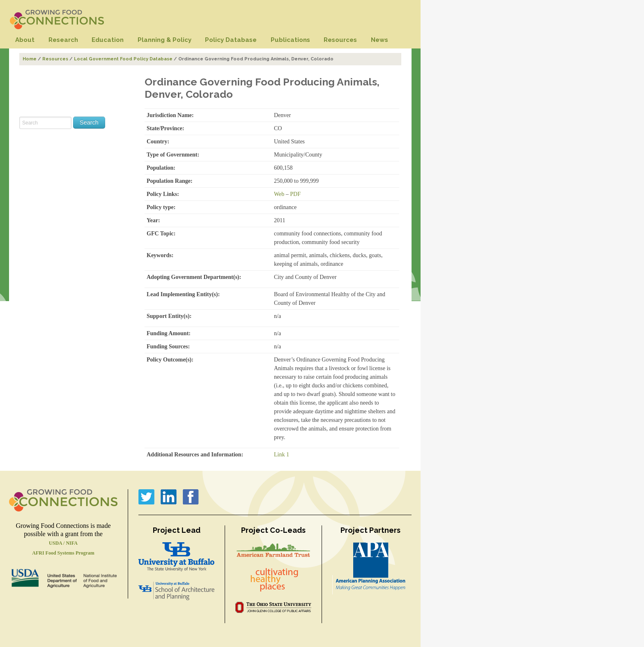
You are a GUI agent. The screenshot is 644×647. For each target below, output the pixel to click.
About (25, 40)
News (379, 40)
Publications (290, 40)
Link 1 (282, 455)
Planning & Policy (164, 40)
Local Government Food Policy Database (123, 59)
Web (279, 194)
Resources (340, 40)
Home (30, 59)
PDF (295, 194)
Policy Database (231, 40)
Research (63, 40)
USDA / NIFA (63, 543)
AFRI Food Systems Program (63, 553)
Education (108, 40)
